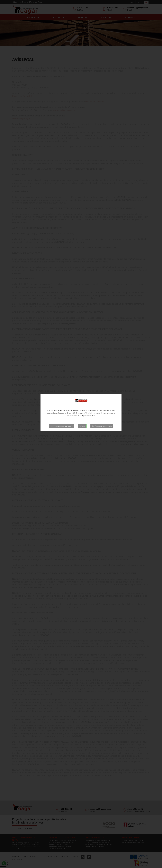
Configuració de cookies (102, 378)
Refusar (82, 378)
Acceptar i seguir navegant (61, 378)
